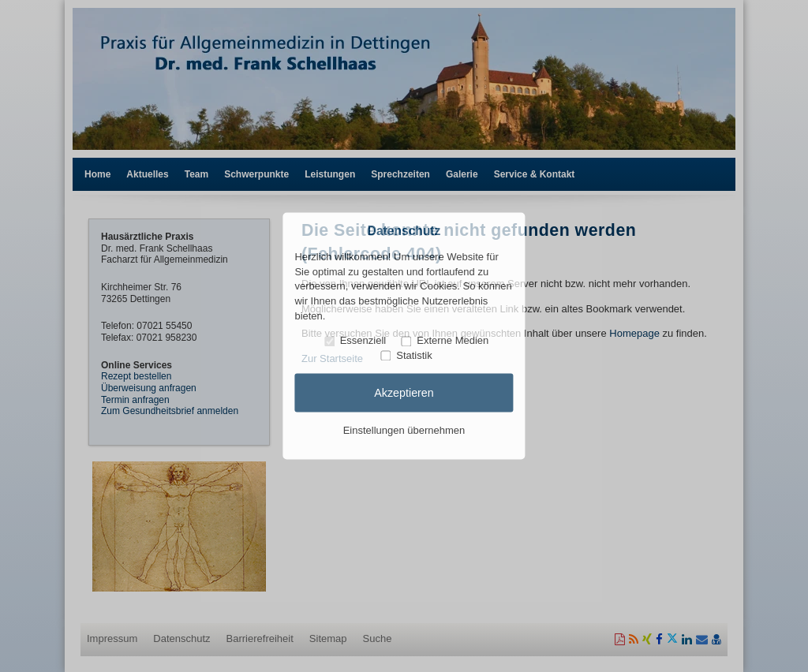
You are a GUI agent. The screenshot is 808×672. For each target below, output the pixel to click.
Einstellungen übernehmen (404, 430)
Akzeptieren (404, 393)
